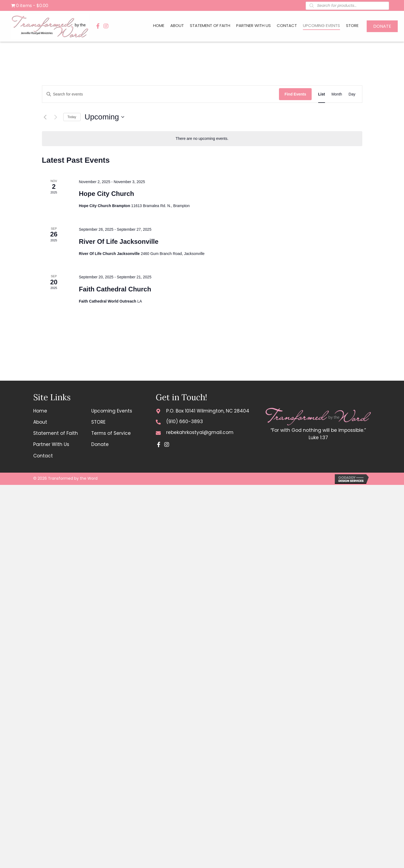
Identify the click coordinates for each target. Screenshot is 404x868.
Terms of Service (111, 433)
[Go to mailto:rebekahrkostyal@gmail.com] (158, 433)
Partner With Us (51, 444)
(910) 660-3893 (185, 421)
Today (72, 117)
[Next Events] (56, 117)
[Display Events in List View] (322, 94)
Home (40, 411)
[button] (98, 26)
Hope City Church (106, 194)
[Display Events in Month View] (337, 94)
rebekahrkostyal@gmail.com (200, 432)
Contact (43, 456)
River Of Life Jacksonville (119, 241)
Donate (100, 444)
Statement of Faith (56, 433)
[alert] (202, 139)
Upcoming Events (112, 411)
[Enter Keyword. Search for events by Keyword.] (161, 94)
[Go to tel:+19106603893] (158, 422)
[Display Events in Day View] (352, 94)
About (40, 422)
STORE (98, 422)
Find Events (295, 94)
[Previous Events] (45, 117)
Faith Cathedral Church (115, 289)
